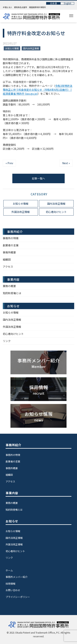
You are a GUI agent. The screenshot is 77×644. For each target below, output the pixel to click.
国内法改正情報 (31, 48)
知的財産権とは (12, 293)
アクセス (8, 267)
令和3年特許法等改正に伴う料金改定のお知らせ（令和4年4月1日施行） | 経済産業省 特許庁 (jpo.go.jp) (38, 90)
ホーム (9, 570)
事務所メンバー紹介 (17, 577)
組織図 (7, 259)
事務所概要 (9, 252)
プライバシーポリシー (18, 597)
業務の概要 (9, 286)
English (68, 3)
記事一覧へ (38, 178)
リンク (7, 341)
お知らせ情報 (12, 48)
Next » (66, 163)
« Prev (9, 163)
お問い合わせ (13, 590)
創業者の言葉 (11, 245)
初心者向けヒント (56, 212)
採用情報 (10, 584)
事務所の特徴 (11, 238)
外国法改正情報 (21, 212)
